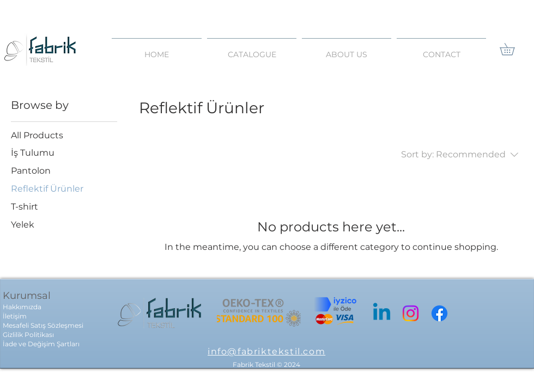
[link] (513, 49)
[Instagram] (411, 313)
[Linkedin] (382, 313)
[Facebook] (439, 313)
